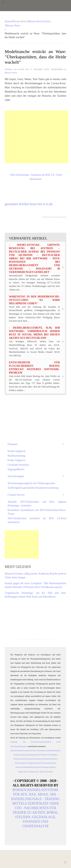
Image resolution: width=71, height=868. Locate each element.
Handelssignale (54, 751)
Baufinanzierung (16, 456)
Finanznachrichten (59, 217)
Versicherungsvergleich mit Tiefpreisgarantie (31, 483)
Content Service (16, 495)
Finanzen (12, 444)
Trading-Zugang (20, 755)
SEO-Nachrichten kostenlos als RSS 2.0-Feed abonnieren (37, 520)
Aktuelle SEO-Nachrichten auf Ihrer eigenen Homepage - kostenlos (37, 504)
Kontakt (50, 772)
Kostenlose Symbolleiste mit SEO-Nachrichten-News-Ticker (37, 512)
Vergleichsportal (34, 763)
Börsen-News (35, 21)
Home (8, 21)
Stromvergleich (21, 763)
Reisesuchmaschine (34, 759)
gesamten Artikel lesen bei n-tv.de (29, 204)
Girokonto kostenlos (18, 465)
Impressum (23, 772)
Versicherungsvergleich (47, 767)
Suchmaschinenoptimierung (26, 767)
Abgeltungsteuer (33, 755)
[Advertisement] (37, 137)
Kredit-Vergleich (16, 451)
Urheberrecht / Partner (37, 772)
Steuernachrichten (48, 763)
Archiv (47, 21)
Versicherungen (16, 476)
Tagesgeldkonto (16, 469)
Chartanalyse (42, 751)
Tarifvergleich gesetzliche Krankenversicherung (33, 488)
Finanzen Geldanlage (49, 755)
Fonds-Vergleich (16, 460)
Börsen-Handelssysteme (20, 751)
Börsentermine (19, 759)
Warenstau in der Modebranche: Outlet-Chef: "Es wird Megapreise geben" (34, 300)
